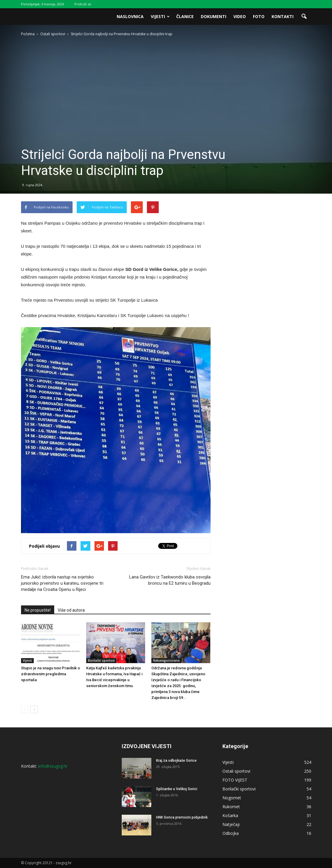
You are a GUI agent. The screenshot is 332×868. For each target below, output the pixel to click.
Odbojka (231, 833)
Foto (259, 16)
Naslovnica (130, 16)
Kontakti (283, 16)
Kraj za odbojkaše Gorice (176, 761)
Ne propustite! (38, 610)
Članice (185, 16)
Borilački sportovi (101, 660)
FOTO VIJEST (235, 780)
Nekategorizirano (166, 660)
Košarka (230, 815)
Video (240, 16)
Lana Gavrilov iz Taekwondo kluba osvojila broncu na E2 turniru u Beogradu (170, 580)
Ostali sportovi (236, 771)
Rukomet (231, 807)
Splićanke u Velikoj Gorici (177, 789)
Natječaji (231, 824)
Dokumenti (214, 16)
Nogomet (232, 798)
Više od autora (71, 610)
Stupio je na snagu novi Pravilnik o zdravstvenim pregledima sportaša (50, 674)
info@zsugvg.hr (53, 766)
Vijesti (160, 16)
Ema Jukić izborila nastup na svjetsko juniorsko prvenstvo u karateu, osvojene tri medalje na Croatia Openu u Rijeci (62, 583)
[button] (304, 17)
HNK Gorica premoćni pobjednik (182, 817)
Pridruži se (83, 4)
